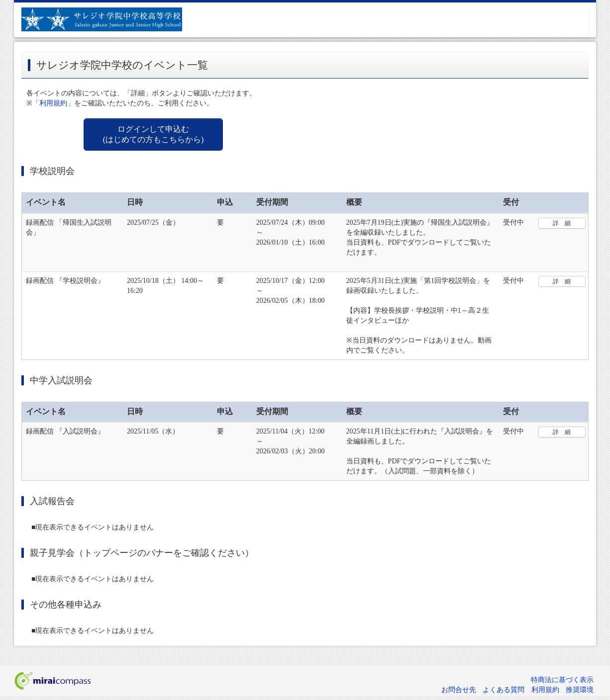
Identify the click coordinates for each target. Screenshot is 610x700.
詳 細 (562, 223)
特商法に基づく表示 (562, 680)
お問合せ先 (459, 690)
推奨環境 (580, 690)
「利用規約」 (53, 103)
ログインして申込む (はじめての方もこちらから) (153, 134)
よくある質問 (504, 690)
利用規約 (545, 690)
